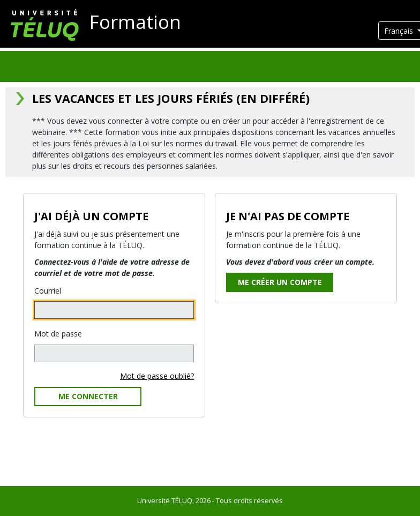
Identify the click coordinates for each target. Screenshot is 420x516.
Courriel (48, 291)
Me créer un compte (280, 282)
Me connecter (88, 396)
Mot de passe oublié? (157, 376)
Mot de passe (58, 334)
